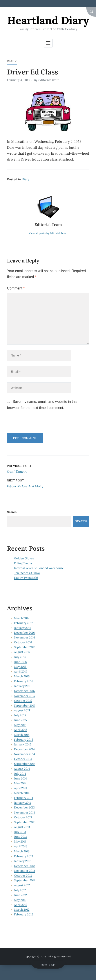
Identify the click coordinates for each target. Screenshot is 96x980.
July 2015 (20, 715)
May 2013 (20, 842)
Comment (16, 288)
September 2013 (25, 822)
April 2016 (21, 672)
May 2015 (20, 725)
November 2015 (24, 696)
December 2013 (24, 807)
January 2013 (23, 861)
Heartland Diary (48, 20)
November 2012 (24, 871)
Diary (12, 61)
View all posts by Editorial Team (48, 233)
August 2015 (22, 710)
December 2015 (24, 691)
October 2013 (23, 817)
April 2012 (21, 905)
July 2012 (20, 890)
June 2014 (20, 778)
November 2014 (24, 754)
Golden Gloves (24, 558)
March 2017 (22, 618)
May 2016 (20, 667)
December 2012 (24, 866)
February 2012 (24, 914)
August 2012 (22, 885)
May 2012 (20, 900)
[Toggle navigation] (48, 43)
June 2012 (20, 895)
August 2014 (22, 769)
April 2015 (21, 730)
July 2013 (20, 832)
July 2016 (20, 657)
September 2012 (25, 880)
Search (12, 512)
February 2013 (24, 856)
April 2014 (21, 788)
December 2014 (24, 749)
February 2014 (24, 798)
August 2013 (22, 827)
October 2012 (23, 876)
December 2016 (24, 633)
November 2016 (25, 637)
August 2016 (22, 652)
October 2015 (23, 701)
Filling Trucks (23, 563)
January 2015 (23, 744)
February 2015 (24, 740)
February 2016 (24, 681)
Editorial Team (49, 80)
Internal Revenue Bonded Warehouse (39, 568)
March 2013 (22, 851)
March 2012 (22, 910)
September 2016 (25, 647)
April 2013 (21, 846)
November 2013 (24, 813)
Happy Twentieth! (26, 578)
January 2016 (23, 686)
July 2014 (20, 774)
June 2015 (20, 720)
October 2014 (23, 759)
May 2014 (20, 783)
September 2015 (25, 706)
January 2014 (23, 803)
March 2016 (22, 676)
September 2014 (25, 764)
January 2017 (23, 628)
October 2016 (23, 642)
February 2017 (23, 623)
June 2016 (21, 662)
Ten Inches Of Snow (27, 573)
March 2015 (22, 735)
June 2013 (20, 837)
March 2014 (22, 793)
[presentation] (37, 424)
